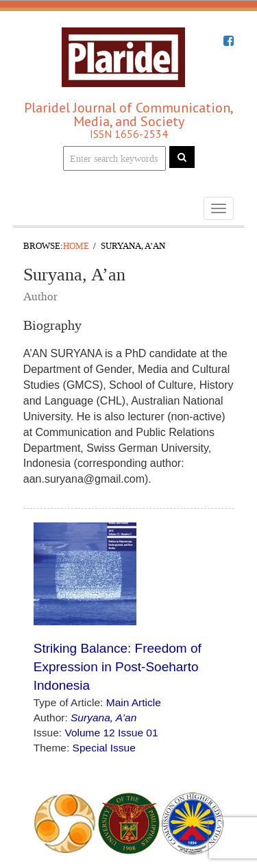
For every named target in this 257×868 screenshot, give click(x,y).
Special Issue (104, 748)
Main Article (134, 702)
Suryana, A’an (103, 718)
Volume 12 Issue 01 (111, 733)
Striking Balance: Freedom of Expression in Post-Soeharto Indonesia (118, 667)
